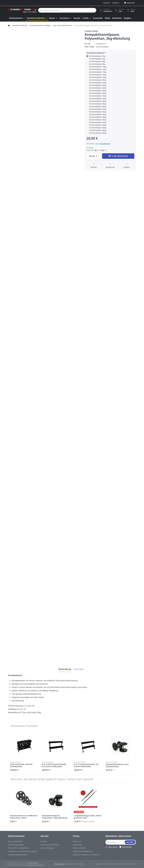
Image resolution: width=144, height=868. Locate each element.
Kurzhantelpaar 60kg (98, 133)
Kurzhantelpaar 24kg (98, 85)
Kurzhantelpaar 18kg (98, 77)
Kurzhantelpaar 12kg (98, 69)
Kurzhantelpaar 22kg (98, 83)
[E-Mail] (115, 842)
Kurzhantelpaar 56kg (98, 128)
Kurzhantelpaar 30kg (98, 93)
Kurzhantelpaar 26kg (98, 88)
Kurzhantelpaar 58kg (98, 130)
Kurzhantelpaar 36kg (98, 101)
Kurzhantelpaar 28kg (98, 91)
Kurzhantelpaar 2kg (97, 56)
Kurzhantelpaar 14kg (98, 72)
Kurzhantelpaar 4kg (97, 59)
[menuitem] (17, 18)
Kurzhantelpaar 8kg (97, 64)
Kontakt (107, 3)
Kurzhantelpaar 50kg (98, 120)
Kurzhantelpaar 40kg (98, 106)
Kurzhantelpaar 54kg (98, 125)
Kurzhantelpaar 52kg (98, 122)
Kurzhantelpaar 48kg (98, 117)
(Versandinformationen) (35, 865)
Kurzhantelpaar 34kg (98, 98)
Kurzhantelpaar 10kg (98, 67)
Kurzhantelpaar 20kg (98, 80)
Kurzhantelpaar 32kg (98, 96)
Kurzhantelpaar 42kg (98, 109)
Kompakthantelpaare (95, 53)
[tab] (65, 669)
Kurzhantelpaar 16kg (98, 75)
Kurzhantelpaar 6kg (97, 61)
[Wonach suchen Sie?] (67, 10)
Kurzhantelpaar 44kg (98, 112)
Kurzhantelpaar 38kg (98, 104)
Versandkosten (104, 144)
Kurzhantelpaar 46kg (98, 114)
